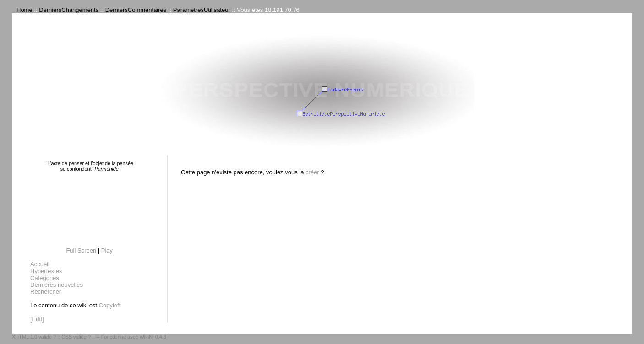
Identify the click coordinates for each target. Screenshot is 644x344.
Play (107, 250)
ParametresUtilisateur (202, 10)
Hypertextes (46, 271)
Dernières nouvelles (57, 285)
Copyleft (110, 305)
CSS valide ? (76, 337)
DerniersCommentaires (136, 10)
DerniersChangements (69, 10)
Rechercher (46, 292)
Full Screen (81, 250)
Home (25, 10)
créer (312, 172)
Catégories (45, 278)
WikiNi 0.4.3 (153, 337)
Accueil (40, 264)
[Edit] (37, 319)
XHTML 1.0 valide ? (34, 337)
